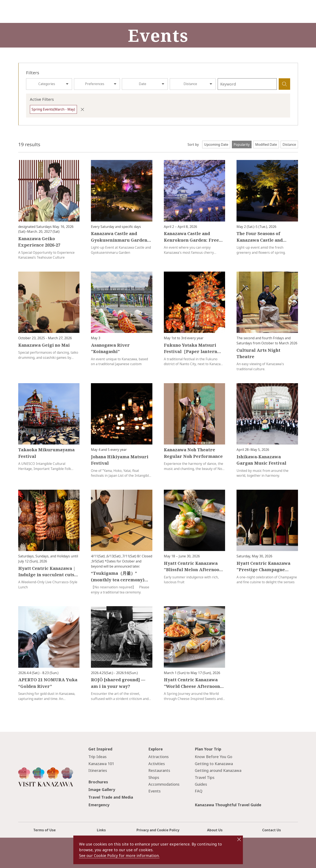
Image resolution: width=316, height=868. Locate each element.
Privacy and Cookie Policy (158, 830)
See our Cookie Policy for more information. (119, 855)
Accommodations (164, 784)
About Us (215, 830)
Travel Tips (205, 777)
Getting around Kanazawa (218, 770)
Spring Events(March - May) (53, 109)
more (22, 162)
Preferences (95, 84)
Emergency (99, 805)
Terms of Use (45, 830)
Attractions (159, 757)
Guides (201, 784)
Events (155, 791)
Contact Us (271, 830)
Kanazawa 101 (101, 764)
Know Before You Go (214, 757)
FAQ (199, 791)
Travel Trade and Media (111, 797)
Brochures (98, 782)
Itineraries (98, 770)
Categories (47, 84)
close (239, 839)
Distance (190, 84)
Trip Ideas (97, 757)
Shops (154, 777)
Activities (157, 764)
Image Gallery (102, 789)
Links (101, 830)
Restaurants (159, 770)
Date (143, 84)
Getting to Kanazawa (214, 764)
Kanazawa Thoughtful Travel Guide (228, 805)
